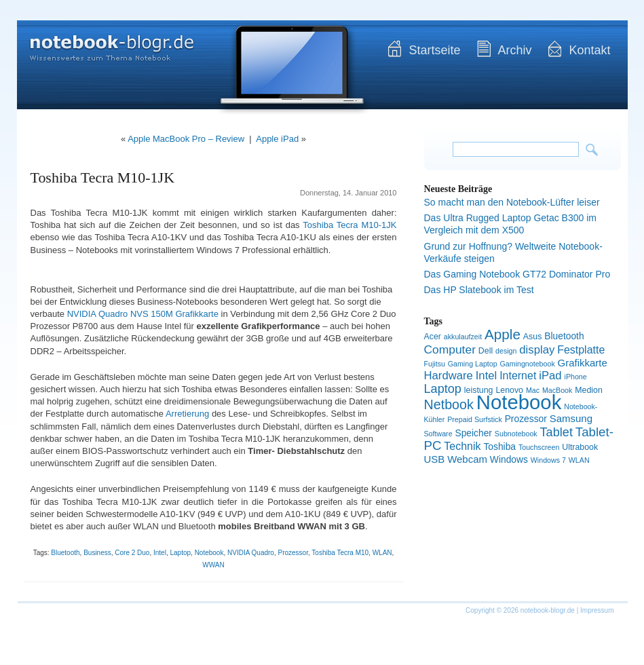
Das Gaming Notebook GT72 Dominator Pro (517, 274)
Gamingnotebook (528, 364)
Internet (518, 376)
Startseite (434, 50)
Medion (589, 390)
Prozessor (292, 553)
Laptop (180, 553)
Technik (462, 446)
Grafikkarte (583, 363)
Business (97, 553)
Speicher (473, 433)
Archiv (514, 50)
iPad (550, 376)
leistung (479, 390)
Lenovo (509, 390)
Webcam (467, 459)
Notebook (209, 553)
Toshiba (499, 446)
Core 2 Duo (132, 553)
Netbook (449, 404)
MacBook (557, 390)
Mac (533, 390)
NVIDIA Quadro (251, 553)
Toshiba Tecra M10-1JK (103, 177)
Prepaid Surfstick (475, 419)
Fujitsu (435, 364)
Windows (509, 459)
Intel (160, 553)
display (537, 350)
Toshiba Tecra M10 (340, 553)
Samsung (571, 418)
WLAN (382, 553)
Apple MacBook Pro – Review (186, 139)
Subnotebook (516, 434)
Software (438, 434)
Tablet (556, 432)
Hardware (449, 376)
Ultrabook (580, 447)
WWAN (213, 565)
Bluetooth (65, 553)
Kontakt (589, 50)
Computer (450, 349)
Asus (533, 337)
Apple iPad (277, 139)
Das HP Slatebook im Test (479, 290)
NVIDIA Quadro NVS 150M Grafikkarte (143, 314)
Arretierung (187, 414)
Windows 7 (548, 460)
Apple (503, 334)
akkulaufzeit (463, 337)
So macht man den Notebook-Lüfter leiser (512, 202)
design (506, 351)
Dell (486, 351)
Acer (433, 337)
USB (435, 459)
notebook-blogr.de (102, 41)
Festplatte (581, 350)
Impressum (597, 610)
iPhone (576, 377)
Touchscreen (539, 447)
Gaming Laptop (473, 364)
